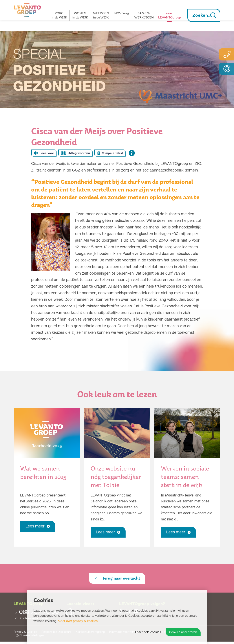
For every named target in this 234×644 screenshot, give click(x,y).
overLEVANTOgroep (169, 15)
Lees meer (40, 527)
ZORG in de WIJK (59, 15)
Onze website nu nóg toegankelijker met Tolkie (116, 477)
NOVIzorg (122, 13)
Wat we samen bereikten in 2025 (43, 473)
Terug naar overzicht (118, 579)
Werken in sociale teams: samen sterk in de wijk (185, 477)
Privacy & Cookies (25, 634)
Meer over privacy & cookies (78, 621)
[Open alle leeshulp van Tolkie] (132, 153)
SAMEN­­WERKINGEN (144, 15)
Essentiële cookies (148, 632)
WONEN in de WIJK (80, 15)
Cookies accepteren (183, 632)
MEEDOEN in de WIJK (101, 15)
